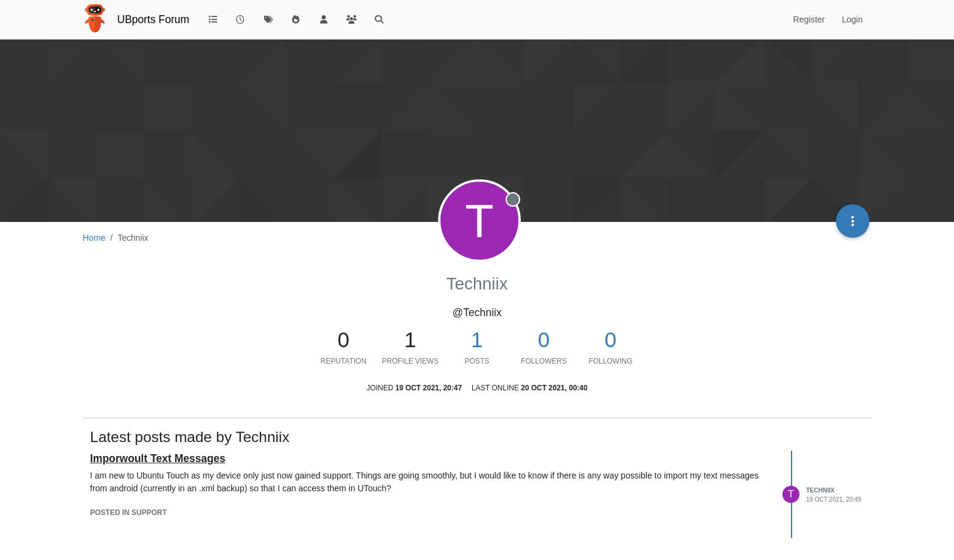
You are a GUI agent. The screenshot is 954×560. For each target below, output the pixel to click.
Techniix (820, 490)
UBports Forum (154, 19)
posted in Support (128, 513)
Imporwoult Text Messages (158, 458)
